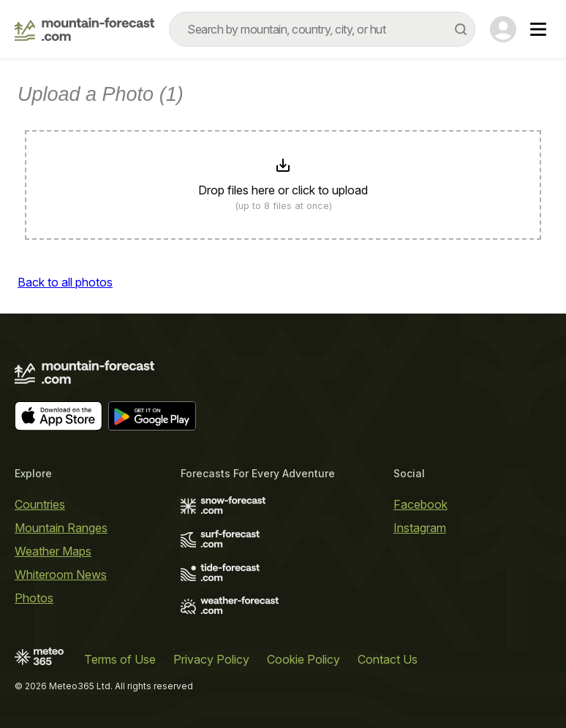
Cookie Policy (303, 659)
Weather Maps (53, 551)
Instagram (420, 528)
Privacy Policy (211, 659)
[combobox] (322, 29)
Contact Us (388, 659)
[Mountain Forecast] (84, 29)
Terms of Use (120, 659)
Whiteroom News (61, 575)
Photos (34, 598)
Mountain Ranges (61, 528)
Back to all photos (65, 282)
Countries (40, 504)
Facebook (420, 504)
